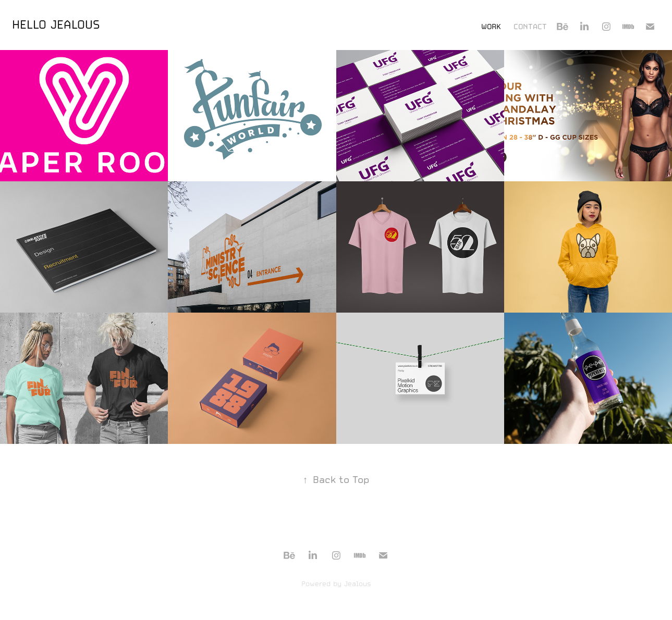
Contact (530, 27)
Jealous (358, 584)
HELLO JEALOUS (56, 24)
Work (491, 27)
